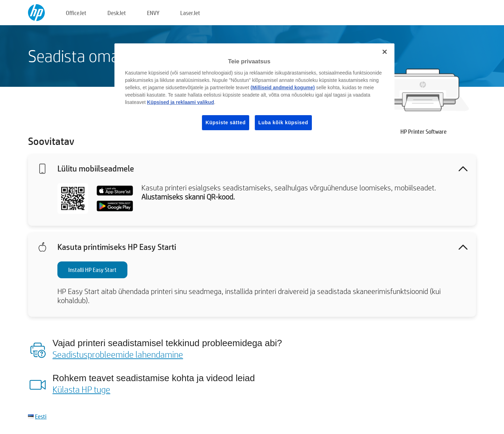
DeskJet (117, 13)
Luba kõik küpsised (283, 122)
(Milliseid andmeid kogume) (283, 87)
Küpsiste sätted (226, 122)
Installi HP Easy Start (92, 270)
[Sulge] (385, 52)
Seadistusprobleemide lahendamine (118, 354)
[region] (254, 92)
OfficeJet (76, 13)
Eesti (41, 416)
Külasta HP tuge (81, 389)
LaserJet (190, 13)
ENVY (153, 13)
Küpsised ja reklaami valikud (180, 102)
